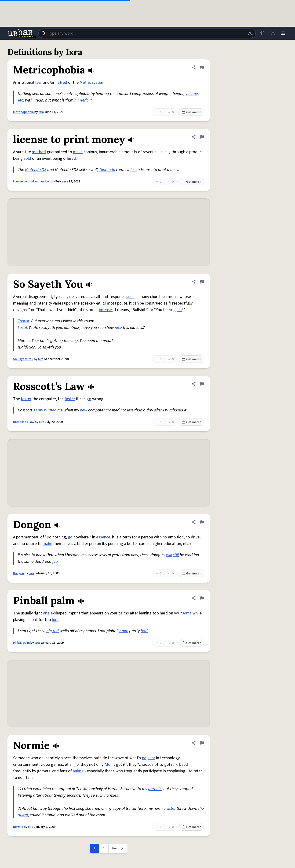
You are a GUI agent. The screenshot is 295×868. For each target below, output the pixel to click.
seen (130, 297)
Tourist (24, 321)
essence (103, 537)
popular (149, 758)
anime (78, 771)
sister (171, 808)
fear (39, 82)
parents (155, 789)
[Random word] (250, 33)
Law (39, 410)
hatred (61, 82)
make (78, 152)
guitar (23, 815)
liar (179, 310)
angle (48, 613)
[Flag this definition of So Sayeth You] (202, 282)
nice (118, 328)
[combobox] (147, 33)
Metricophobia (23, 112)
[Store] (263, 33)
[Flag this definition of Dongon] (202, 522)
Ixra (41, 112)
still (176, 555)
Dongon (18, 573)
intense (105, 310)
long (56, 620)
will (169, 555)
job (55, 561)
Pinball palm (21, 643)
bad (144, 631)
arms (187, 613)
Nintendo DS (36, 170)
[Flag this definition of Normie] (202, 743)
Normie (18, 827)
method (39, 152)
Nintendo (107, 170)
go (89, 399)
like (134, 170)
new (84, 410)
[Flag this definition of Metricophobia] (202, 67)
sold (27, 158)
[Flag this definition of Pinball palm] (202, 598)
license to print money (29, 182)
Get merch (191, 112)
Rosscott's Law (24, 422)
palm (124, 631)
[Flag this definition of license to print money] (202, 137)
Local (22, 328)
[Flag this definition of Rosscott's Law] (202, 384)
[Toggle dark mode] (273, 33)
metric (83, 100)
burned (50, 410)
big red (53, 631)
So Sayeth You (23, 359)
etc (20, 100)
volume (192, 94)
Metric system (92, 82)
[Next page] (118, 848)
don (109, 764)
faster (26, 399)
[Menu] (283, 33)
